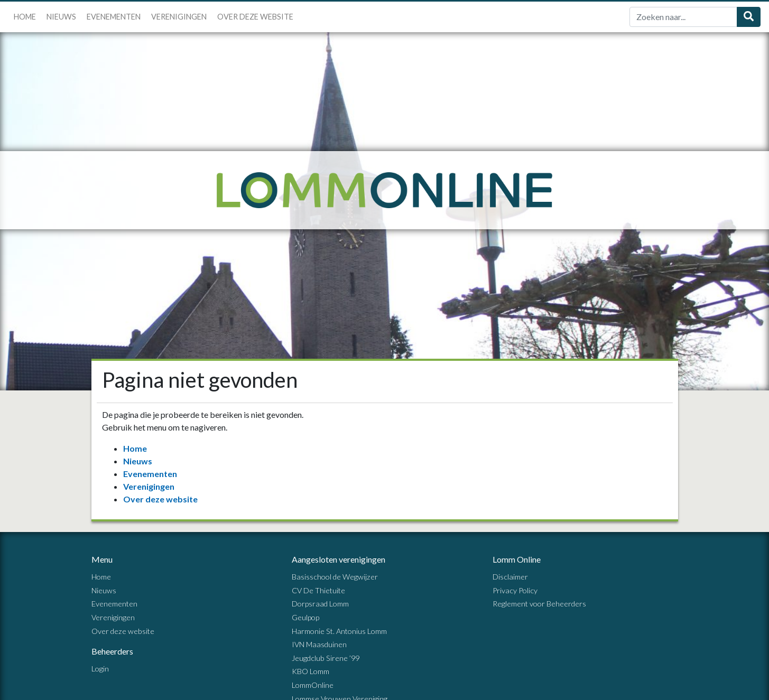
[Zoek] (683, 17)
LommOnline (313, 685)
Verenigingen (179, 17)
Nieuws (61, 17)
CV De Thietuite (318, 590)
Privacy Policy (515, 590)
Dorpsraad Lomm (320, 604)
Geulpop (305, 617)
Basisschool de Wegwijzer (335, 577)
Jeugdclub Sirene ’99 (326, 658)
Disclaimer (510, 577)
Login (100, 669)
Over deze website (255, 17)
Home (25, 17)
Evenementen (114, 17)
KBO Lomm (311, 671)
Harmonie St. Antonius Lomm (339, 631)
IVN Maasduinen (319, 644)
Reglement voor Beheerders (539, 604)
